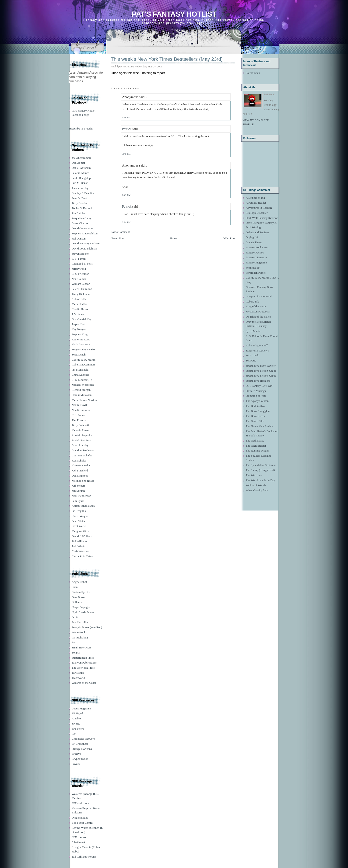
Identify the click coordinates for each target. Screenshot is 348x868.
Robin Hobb (79, 299)
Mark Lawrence (81, 344)
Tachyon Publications (84, 663)
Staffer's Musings (256, 391)
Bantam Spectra (81, 592)
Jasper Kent (78, 324)
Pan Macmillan (80, 622)
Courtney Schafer (82, 455)
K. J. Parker (78, 415)
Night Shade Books (83, 612)
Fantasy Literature (256, 257)
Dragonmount (80, 818)
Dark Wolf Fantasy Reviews (262, 218)
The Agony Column (257, 401)
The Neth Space (255, 441)
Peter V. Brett (79, 198)
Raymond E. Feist (82, 264)
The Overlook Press (83, 668)
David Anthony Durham (86, 243)
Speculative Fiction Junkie (261, 371)
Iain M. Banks (80, 183)
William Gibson (81, 284)
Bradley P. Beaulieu (83, 193)
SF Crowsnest (80, 744)
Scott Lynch (79, 354)
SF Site (76, 724)
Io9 (74, 733)
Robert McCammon (83, 364)
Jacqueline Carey (82, 218)
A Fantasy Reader (256, 203)
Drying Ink (252, 237)
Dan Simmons (80, 476)
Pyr (74, 642)
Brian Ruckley (80, 445)
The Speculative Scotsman (261, 465)
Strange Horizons (82, 749)
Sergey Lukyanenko (83, 349)
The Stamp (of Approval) (260, 470)
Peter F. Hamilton (82, 289)
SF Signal (77, 713)
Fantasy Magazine (256, 262)
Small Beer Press (82, 647)
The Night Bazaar (256, 446)
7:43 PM (126, 195)
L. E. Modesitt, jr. (82, 380)
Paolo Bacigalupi (82, 178)
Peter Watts (78, 521)
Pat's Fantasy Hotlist (174, 14)
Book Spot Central (82, 823)
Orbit (75, 617)
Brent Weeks (79, 526)
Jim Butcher (79, 213)
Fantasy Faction (255, 252)
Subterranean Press (83, 658)
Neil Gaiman (79, 279)
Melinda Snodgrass (83, 481)
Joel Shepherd (80, 470)
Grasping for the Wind (259, 296)
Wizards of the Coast (84, 683)
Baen (75, 587)
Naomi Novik (80, 405)
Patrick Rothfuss (81, 440)
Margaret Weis (80, 531)
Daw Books (78, 597)
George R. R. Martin (84, 360)
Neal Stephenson (81, 496)
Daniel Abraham (81, 168)
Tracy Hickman (81, 294)
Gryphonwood (80, 759)
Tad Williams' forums (84, 857)
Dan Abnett (78, 163)
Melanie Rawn (80, 430)
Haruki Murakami (82, 395)
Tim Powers (79, 420)
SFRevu (76, 754)
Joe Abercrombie (81, 158)
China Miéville (80, 375)
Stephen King (80, 334)
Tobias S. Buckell (82, 208)
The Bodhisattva (255, 406)
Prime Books (79, 632)
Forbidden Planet (256, 273)
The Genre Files (255, 421)
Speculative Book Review (261, 366)
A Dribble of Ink (255, 198)
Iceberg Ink (252, 301)
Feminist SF (253, 268)
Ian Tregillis (79, 511)
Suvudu (76, 764)
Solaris (76, 653)
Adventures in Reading (259, 208)
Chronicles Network (83, 739)
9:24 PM (126, 222)
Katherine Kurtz (81, 339)
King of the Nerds (256, 306)
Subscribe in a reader (81, 129)
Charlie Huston (80, 309)
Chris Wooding (80, 551)
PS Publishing (80, 637)
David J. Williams (82, 536)
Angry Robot (79, 582)
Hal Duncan (79, 239)
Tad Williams (79, 541)
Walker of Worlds (256, 485)
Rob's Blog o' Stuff (257, 345)
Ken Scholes (79, 461)
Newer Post (117, 238)
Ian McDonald (80, 370)
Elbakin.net (78, 842)
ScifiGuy (251, 360)
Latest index (253, 73)
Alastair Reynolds (82, 435)
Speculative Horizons (258, 381)
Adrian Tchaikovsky (83, 506)
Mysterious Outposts (258, 311)
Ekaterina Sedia (81, 465)
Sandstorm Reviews (257, 351)
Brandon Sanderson (83, 450)
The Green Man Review (260, 426)
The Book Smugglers (258, 411)
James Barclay (80, 188)
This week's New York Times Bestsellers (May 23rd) (167, 59)
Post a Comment (120, 232)
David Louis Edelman (84, 248)
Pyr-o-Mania (253, 331)
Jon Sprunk (78, 491)
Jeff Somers (79, 486)
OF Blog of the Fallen (258, 317)
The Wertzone (254, 475)
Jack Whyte (78, 546)
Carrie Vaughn (80, 516)
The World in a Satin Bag (260, 480)
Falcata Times (254, 242)
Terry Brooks (79, 203)
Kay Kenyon (79, 329)
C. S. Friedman (80, 274)
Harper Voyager (81, 607)
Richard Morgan (81, 390)
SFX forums (79, 837)
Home (174, 238)
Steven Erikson (80, 254)
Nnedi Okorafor (81, 410)
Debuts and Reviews (258, 232)
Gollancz (77, 602)
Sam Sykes (78, 501)
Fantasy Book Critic (257, 247)
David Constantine (82, 228)
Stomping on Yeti (256, 396)
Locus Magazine (81, 708)
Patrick (127, 129)
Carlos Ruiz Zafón (82, 556)
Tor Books (78, 673)
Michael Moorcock (83, 385)
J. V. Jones (78, 314)
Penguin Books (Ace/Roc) (87, 627)
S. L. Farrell (79, 259)
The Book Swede (256, 416)
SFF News (78, 729)
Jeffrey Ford (79, 269)
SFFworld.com (80, 803)
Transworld (78, 678)
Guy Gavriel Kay (82, 319)
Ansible (76, 718)
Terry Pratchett (80, 425)
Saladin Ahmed (81, 173)
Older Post (229, 238)
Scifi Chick (252, 355)
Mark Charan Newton (84, 400)
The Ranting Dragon (258, 451)
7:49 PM (126, 154)
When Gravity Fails (257, 490)
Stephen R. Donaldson (85, 233)
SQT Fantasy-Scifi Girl (259, 386)
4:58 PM (126, 117)
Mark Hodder (79, 304)
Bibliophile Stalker (257, 213)
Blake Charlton (80, 223)
